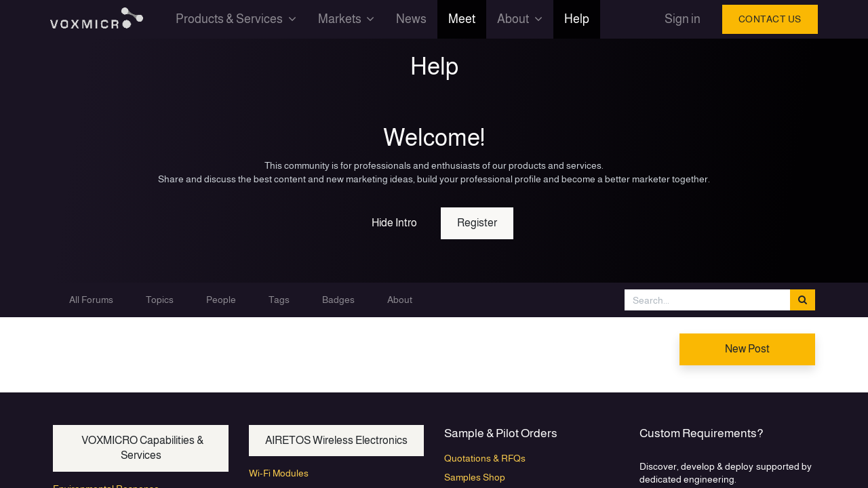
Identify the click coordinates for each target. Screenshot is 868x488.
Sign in (679, 19)
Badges (338, 300)
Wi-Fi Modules (279, 473)
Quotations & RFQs (485, 458)
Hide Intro (394, 223)
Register (477, 223)
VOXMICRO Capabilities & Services (141, 448)
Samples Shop (475, 477)
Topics (160, 300)
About (400, 300)
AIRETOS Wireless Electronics (336, 440)
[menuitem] (415, 19)
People (221, 300)
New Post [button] (747, 349)
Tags (279, 300)
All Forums (91, 300)
